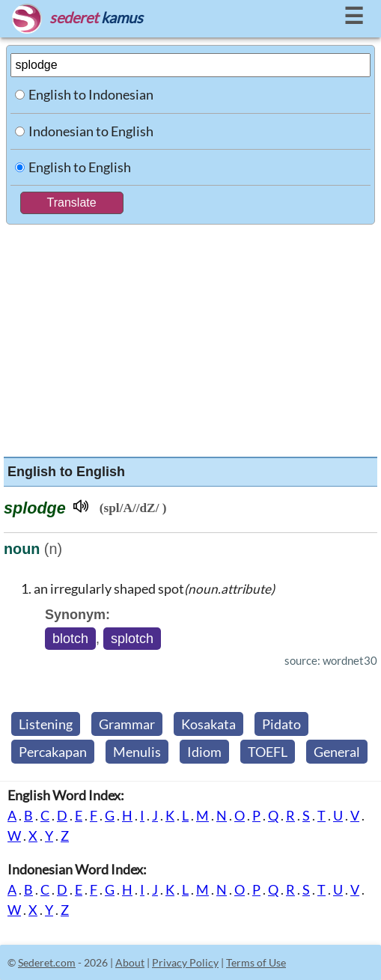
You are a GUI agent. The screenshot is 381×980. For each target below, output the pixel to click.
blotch (70, 639)
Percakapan (53, 752)
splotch (132, 639)
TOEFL (268, 752)
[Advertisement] (191, 337)
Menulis (137, 752)
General (337, 752)
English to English (80, 167)
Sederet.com (47, 962)
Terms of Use (256, 962)
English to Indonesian (91, 94)
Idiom (204, 752)
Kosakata (208, 724)
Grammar (127, 724)
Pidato (281, 724)
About (130, 962)
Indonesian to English (91, 131)
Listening (46, 724)
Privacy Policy (185, 962)
